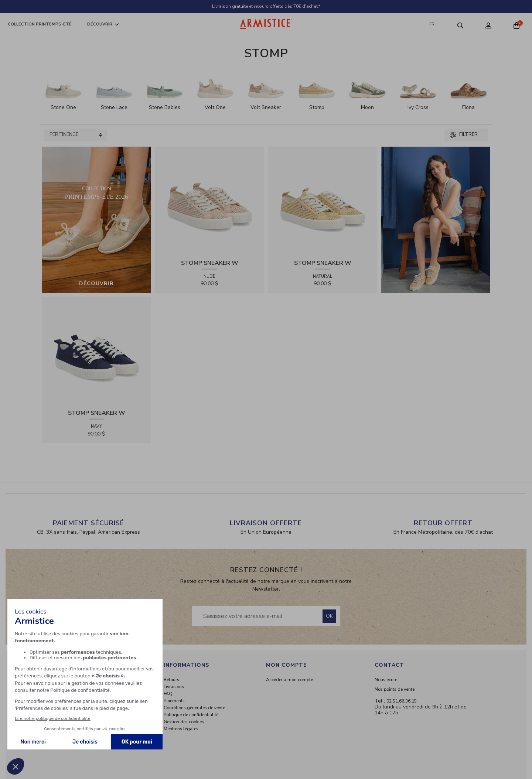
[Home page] (266, 24)
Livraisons (174, 687)
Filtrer (464, 134)
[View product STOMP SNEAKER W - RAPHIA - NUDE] (209, 201)
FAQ (168, 694)
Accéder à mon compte (289, 680)
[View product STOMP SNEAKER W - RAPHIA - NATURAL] (323, 201)
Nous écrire (386, 680)
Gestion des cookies (184, 722)
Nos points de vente (395, 689)
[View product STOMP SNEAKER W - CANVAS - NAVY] (96, 351)
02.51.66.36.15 (402, 701)
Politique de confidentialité (191, 715)
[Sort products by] (75, 135)
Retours (171, 680)
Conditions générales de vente (194, 708)
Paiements (174, 701)
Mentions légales (181, 729)
